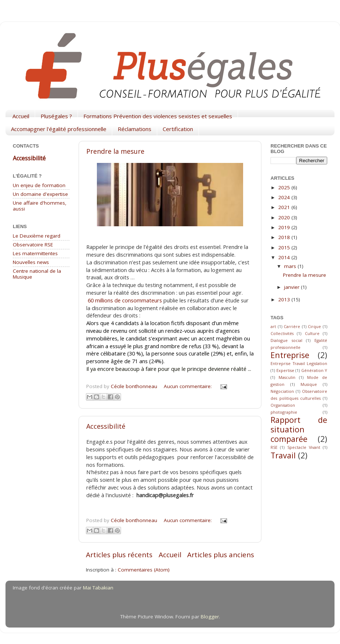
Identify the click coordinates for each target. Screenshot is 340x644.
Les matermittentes (35, 253)
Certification (178, 129)
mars (291, 266)
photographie (284, 412)
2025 (285, 187)
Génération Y (314, 370)
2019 (285, 227)
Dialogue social (286, 340)
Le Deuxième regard (37, 236)
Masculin (287, 377)
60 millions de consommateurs (125, 300)
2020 (285, 217)
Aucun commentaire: (188, 386)
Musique (309, 384)
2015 (285, 247)
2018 (285, 237)
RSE (274, 447)
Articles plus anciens (221, 555)
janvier (292, 287)
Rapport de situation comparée (299, 429)
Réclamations (135, 129)
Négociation (282, 391)
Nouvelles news (31, 262)
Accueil (21, 116)
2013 (285, 299)
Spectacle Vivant (304, 447)
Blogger (210, 617)
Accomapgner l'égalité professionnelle (59, 129)
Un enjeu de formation (39, 185)
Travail (283, 455)
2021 (285, 207)
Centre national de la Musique (37, 274)
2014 (285, 257)
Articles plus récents (119, 555)
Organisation (283, 405)
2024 (285, 197)
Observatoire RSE (33, 245)
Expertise (285, 370)
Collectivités (282, 333)
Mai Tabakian (98, 588)
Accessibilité (106, 426)
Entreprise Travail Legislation (299, 363)
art (273, 326)
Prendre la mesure (115, 151)
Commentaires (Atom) (144, 570)
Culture (312, 333)
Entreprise (290, 355)
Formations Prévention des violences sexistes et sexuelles (158, 116)
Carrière (292, 326)
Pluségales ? (56, 116)
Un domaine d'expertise (40, 194)
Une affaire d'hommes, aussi (40, 206)
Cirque (314, 326)
